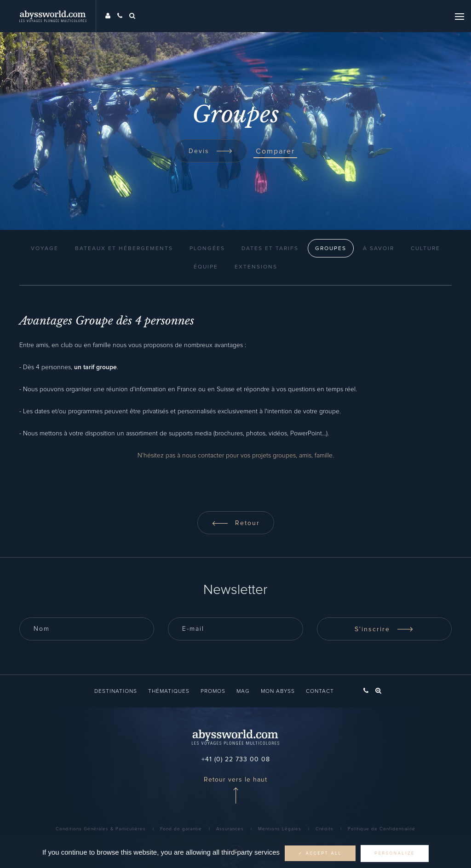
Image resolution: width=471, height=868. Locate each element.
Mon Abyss (278, 691)
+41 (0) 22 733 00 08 (236, 759)
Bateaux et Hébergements (124, 249)
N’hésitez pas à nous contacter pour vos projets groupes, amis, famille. (236, 456)
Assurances (230, 829)
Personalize (395, 853)
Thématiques (169, 691)
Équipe (206, 267)
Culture (425, 249)
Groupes (331, 249)
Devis (211, 151)
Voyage (45, 249)
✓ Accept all (320, 853)
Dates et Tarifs (270, 249)
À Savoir (379, 249)
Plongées (207, 249)
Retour (236, 523)
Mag (243, 691)
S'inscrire (384, 629)
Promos (213, 691)
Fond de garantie (181, 829)
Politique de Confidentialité (382, 829)
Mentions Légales (280, 829)
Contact (320, 691)
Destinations (116, 691)
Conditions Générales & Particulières (101, 829)
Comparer (275, 151)
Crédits (325, 829)
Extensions (256, 267)
